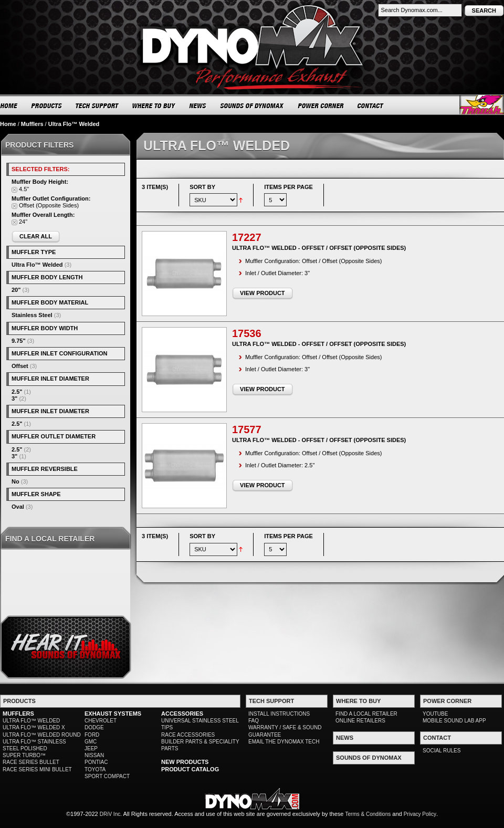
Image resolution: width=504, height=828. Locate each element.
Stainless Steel (32, 315)
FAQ (254, 721)
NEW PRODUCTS (185, 762)
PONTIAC (96, 762)
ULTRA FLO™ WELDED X (34, 727)
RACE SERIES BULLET (31, 762)
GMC (91, 742)
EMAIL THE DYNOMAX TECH (284, 742)
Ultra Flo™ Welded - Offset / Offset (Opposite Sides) (319, 248)
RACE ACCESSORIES (188, 735)
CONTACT (371, 106)
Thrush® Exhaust (482, 105)
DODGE (94, 727)
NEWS (198, 106)
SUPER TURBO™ (24, 755)
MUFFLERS (18, 714)
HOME (9, 106)
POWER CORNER (321, 106)
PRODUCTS (47, 106)
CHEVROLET (101, 721)
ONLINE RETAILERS (360, 721)
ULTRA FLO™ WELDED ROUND (42, 735)
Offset (20, 366)
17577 (247, 429)
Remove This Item (14, 190)
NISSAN (94, 755)
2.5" (17, 392)
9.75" (19, 341)
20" (16, 290)
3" (14, 399)
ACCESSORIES (182, 714)
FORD (92, 735)
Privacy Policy (420, 814)
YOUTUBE (435, 714)
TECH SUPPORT (97, 106)
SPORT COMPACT (107, 776)
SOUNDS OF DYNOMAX (252, 106)
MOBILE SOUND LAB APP (454, 721)
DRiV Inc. (111, 814)
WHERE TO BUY (154, 106)
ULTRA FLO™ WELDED (31, 721)
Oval (18, 507)
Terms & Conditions (368, 814)
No (15, 481)
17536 (247, 333)
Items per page (288, 187)
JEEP (91, 748)
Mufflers (32, 124)
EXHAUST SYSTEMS (113, 714)
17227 (247, 237)
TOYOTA (95, 769)
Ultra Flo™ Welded (37, 265)
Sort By (202, 187)
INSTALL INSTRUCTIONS (279, 714)
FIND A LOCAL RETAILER (366, 714)
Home (8, 124)
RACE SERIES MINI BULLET (37, 769)
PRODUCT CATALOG (190, 769)
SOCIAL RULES (442, 751)
